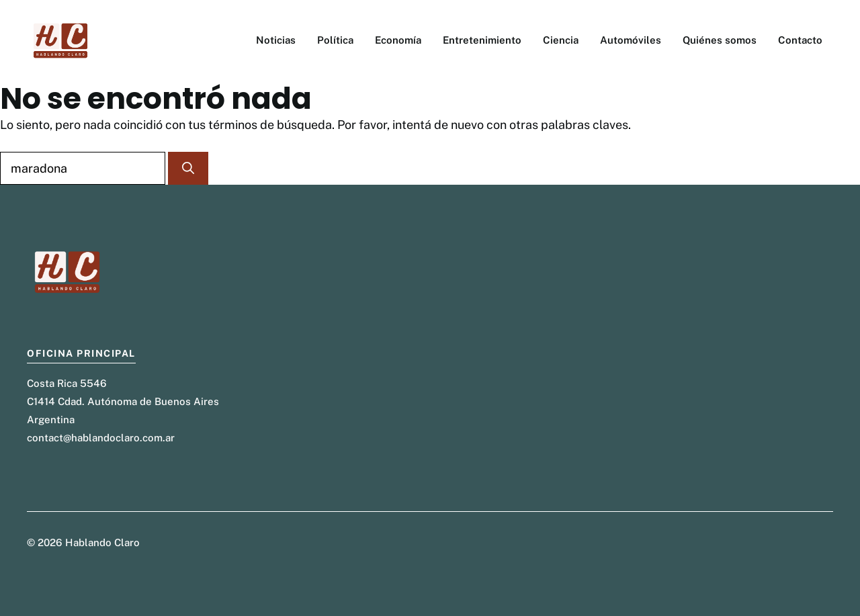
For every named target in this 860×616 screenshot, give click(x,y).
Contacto (800, 40)
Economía (398, 40)
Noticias (276, 40)
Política (335, 40)
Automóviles (631, 40)
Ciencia (561, 40)
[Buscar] (188, 168)
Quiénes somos (720, 40)
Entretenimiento (482, 40)
